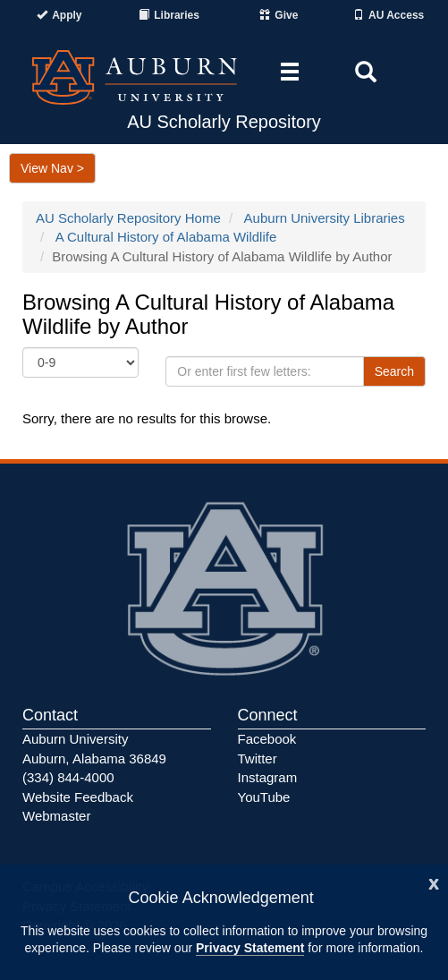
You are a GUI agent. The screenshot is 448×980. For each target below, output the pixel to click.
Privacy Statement (250, 948)
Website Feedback (78, 797)
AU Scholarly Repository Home (128, 218)
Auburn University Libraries (325, 218)
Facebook (267, 739)
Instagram (268, 777)
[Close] (434, 882)
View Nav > (52, 168)
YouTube (264, 797)
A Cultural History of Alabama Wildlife (166, 237)
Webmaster (56, 816)
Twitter (258, 758)
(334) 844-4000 (68, 777)
